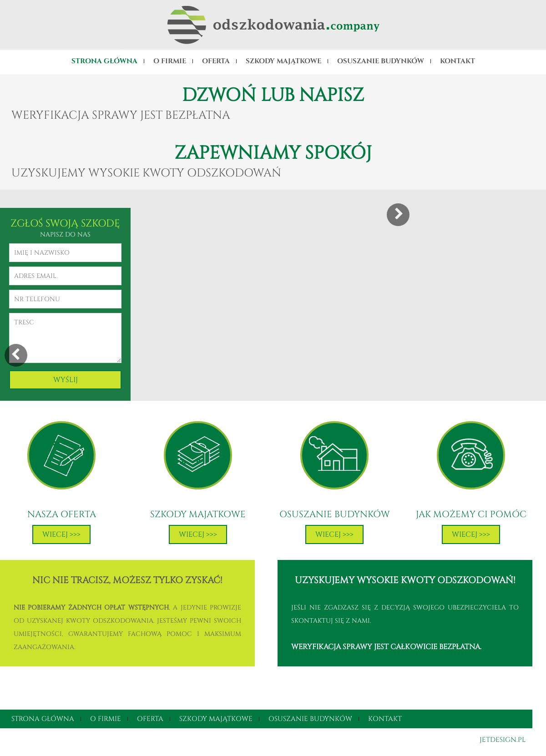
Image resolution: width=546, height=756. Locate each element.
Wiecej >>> (61, 534)
